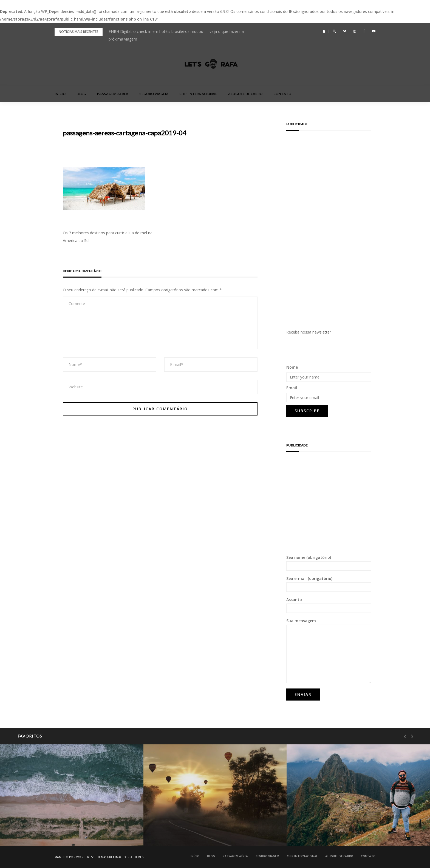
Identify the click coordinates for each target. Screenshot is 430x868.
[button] (324, 31)
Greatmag (115, 857)
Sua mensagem (329, 651)
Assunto (329, 605)
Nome (292, 367)
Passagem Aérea (113, 94)
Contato (282, 94)
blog (81, 94)
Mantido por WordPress (74, 857)
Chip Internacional (198, 94)
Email (292, 388)
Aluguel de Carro (245, 94)
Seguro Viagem (154, 94)
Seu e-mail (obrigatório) (329, 584)
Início (60, 94)
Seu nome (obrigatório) (329, 563)
